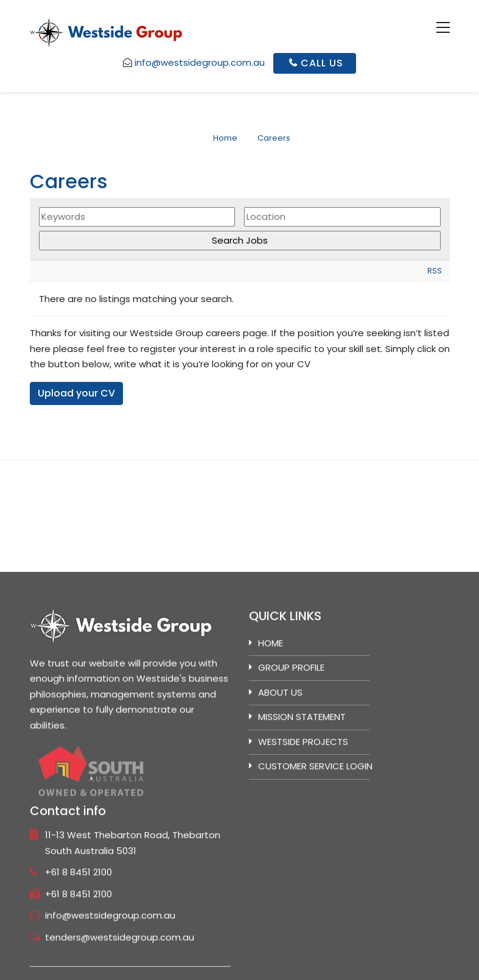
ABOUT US (280, 816)
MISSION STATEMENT (302, 841)
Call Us (316, 63)
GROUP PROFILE (291, 792)
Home (271, 767)
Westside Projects (303, 866)
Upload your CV (76, 394)
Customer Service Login (315, 891)
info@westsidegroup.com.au (200, 62)
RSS (435, 272)
